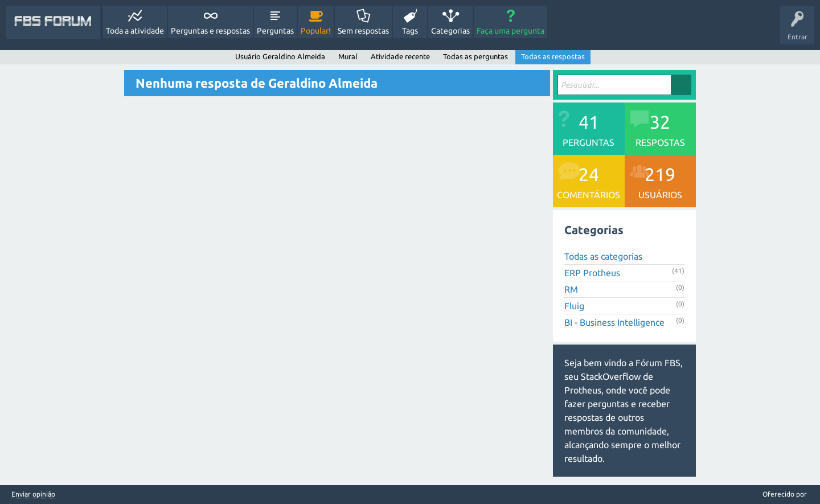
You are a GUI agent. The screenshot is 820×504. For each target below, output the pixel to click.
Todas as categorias (603, 256)
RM (571, 289)
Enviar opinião (33, 494)
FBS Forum (53, 22)
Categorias (450, 31)
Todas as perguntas (475, 56)
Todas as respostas (553, 56)
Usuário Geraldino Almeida (280, 56)
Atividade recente (400, 56)
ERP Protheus (592, 273)
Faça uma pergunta (511, 31)
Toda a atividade (135, 31)
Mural (348, 56)
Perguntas (275, 31)
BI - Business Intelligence (614, 322)
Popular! (316, 31)
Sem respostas (363, 31)
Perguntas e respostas (210, 31)
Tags (410, 31)
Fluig (574, 306)
